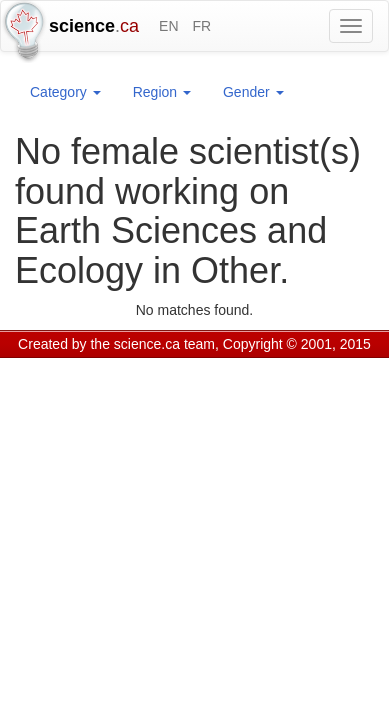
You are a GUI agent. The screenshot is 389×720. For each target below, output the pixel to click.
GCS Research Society (133, 370)
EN (168, 26)
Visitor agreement (267, 370)
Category (65, 92)
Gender (253, 92)
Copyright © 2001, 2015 (297, 344)
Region (162, 92)
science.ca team (164, 344)
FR (201, 26)
